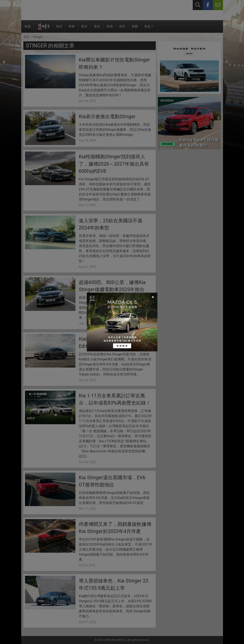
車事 (72, 29)
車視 (97, 29)
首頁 (26, 37)
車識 (109, 29)
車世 (122, 29)
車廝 (28, 29)
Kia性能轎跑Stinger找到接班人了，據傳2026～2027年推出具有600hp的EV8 (114, 164)
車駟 (135, 29)
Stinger (38, 37)
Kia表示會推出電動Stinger (107, 117)
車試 (59, 29)
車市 (84, 29)
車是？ (149, 29)
